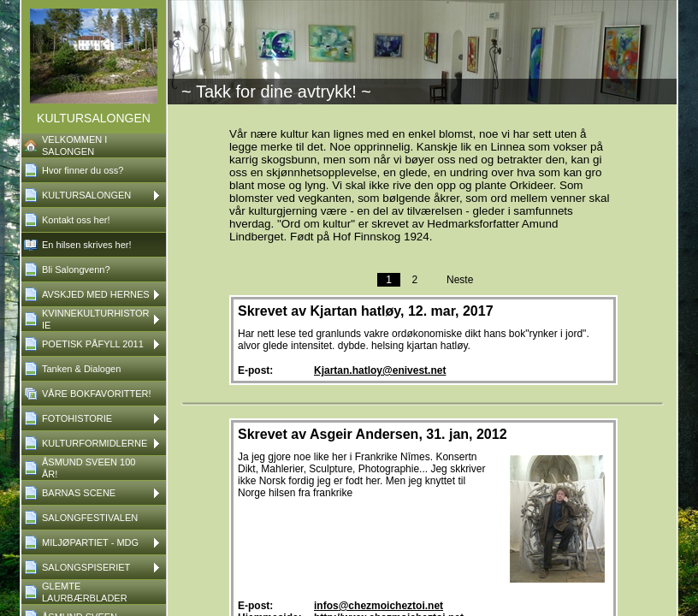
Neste (460, 280)
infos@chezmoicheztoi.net (379, 606)
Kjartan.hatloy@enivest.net (380, 370)
